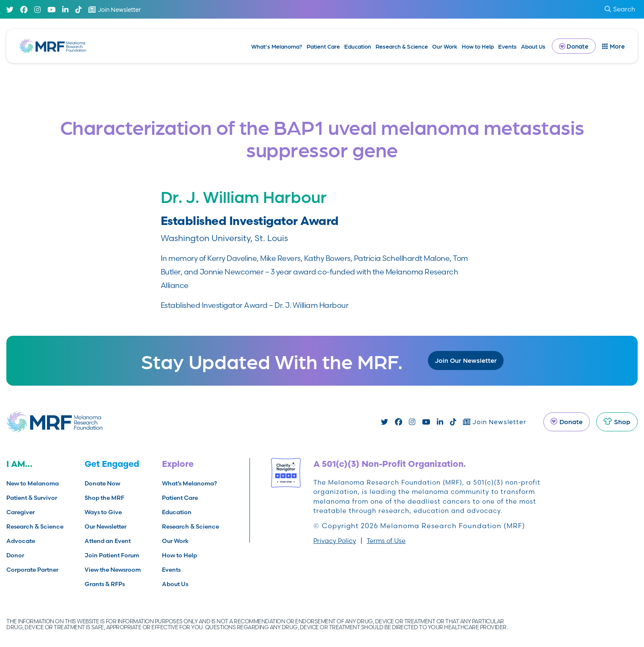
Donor (15, 555)
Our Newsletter (106, 526)
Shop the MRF (104, 498)
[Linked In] (65, 10)
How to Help (478, 46)
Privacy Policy (335, 541)
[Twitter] (10, 10)
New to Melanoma (33, 483)
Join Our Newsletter (466, 360)
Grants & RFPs (105, 584)
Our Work (445, 46)
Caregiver (21, 512)
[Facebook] (24, 10)
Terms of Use (386, 541)
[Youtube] (51, 10)
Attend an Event (108, 541)
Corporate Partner (32, 570)
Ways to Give (103, 512)
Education (358, 46)
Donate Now (102, 483)
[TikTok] (78, 10)
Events (507, 46)
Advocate (21, 541)
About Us (533, 46)
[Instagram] (37, 10)
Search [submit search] (620, 9)
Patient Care (323, 46)
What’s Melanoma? (277, 46)
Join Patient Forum (112, 555)
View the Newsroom (113, 570)
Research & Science (402, 46)
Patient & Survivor (32, 498)
